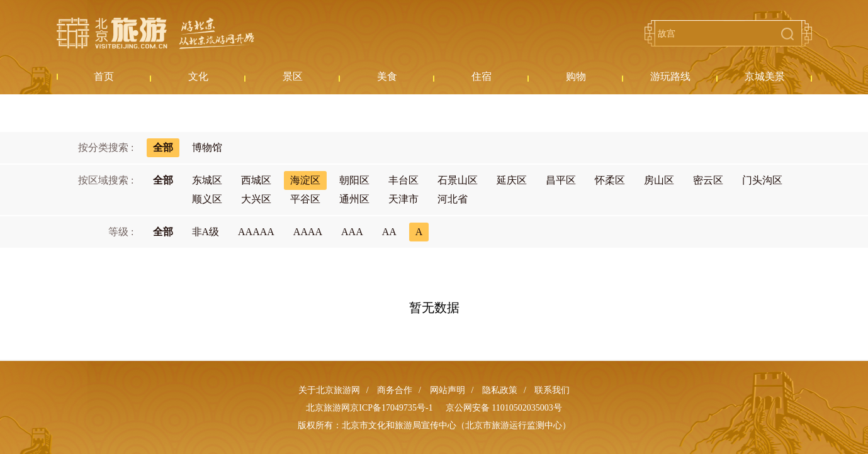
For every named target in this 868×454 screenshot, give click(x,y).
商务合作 (395, 390)
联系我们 (552, 390)
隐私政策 (500, 390)
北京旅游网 (155, 33)
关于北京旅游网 (329, 390)
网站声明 (448, 390)
